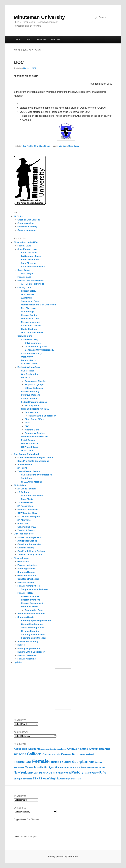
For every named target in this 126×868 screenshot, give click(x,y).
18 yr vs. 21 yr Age (34, 385)
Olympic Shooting (30, 631)
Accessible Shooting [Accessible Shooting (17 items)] (27, 749)
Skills (28, 40)
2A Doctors (27, 298)
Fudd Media (27, 499)
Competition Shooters (32, 624)
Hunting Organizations (29, 648)
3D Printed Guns (30, 447)
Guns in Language (27, 230)
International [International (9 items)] (19, 767)
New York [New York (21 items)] (20, 773)
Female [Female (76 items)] (40, 761)
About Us (55, 40)
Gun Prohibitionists (24, 534)
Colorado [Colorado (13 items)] (56, 754)
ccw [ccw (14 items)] (47, 754)
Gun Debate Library (27, 227)
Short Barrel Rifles (34, 419)
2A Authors (23, 492)
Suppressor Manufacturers (35, 589)
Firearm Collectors (27, 655)
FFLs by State (32, 405)
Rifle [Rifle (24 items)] (103, 772)
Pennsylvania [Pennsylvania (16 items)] (63, 773)
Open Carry (74, 146)
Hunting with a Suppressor (42, 416)
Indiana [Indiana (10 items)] (98, 762)
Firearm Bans (24, 277)
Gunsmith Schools (27, 575)
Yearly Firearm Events (29, 471)
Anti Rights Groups (27, 541)
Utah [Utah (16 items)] (46, 779)
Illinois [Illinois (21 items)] (90, 762)
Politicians (23, 523)
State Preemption (30, 260)
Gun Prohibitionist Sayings (31, 551)
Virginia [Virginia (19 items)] (54, 779)
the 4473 (25, 378)
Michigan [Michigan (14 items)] (49, 767)
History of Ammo (30, 607)
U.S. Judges (27, 273)
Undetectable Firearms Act (35, 437)
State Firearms (29, 263)
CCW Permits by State (36, 346)
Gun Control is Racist (32, 332)
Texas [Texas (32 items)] (38, 778)
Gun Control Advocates (29, 544)
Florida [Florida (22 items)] (54, 762)
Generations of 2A (27, 527)
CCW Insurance (33, 343)
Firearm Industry (22, 558)
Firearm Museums (26, 659)
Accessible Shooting (28, 641)
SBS (27, 426)
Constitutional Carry (31, 353)
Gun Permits (27, 371)
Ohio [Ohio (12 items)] (51, 773)
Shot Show (27, 478)
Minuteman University (39, 17)
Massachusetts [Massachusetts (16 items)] (34, 767)
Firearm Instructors (27, 565)
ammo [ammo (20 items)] (84, 749)
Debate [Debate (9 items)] (82, 755)
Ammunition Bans (34, 610)
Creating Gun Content (28, 220)
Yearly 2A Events (26, 530)
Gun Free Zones (29, 364)
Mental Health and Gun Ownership (39, 305)
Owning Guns (24, 287)
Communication (25, 223)
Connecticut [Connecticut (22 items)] (70, 754)
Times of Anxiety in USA (30, 555)
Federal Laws (24, 246)
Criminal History (26, 548)
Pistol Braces (28, 440)
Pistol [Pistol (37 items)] (76, 772)
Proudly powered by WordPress (63, 856)
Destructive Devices (35, 433)
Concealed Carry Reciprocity (39, 350)
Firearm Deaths (29, 315)
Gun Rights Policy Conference (37, 475)
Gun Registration (30, 374)
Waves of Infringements (29, 537)
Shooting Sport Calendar (34, 638)
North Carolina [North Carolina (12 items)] (35, 773)
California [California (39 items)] (36, 754)
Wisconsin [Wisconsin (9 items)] (77, 779)
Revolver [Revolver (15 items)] (94, 773)
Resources (41, 40)
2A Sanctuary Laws (31, 256)
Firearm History (25, 593)
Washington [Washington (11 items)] (66, 779)
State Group (45, 146)
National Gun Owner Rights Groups (35, 457)
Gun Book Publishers (32, 496)
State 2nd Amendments (33, 267)
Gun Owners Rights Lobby (27, 454)
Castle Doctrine (29, 329)
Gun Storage (28, 312)
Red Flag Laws (29, 308)
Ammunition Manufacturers (31, 614)
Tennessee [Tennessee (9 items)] (28, 779)
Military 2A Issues (34, 388)
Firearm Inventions (31, 600)
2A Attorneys (24, 520)
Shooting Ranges (26, 572)
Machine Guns (32, 430)
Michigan (63, 146)
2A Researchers (25, 506)
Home (17, 40)
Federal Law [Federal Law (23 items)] (23, 762)
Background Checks (35, 381)
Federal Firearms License (34, 402)
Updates (18, 662)
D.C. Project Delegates (29, 516)
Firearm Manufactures (29, 586)
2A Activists (20, 485)
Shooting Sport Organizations (36, 621)
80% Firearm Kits (30, 444)
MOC (19, 62)
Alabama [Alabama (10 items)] (62, 749)
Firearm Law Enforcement (31, 280)
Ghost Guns (27, 450)
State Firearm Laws (27, 249)
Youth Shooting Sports (33, 628)
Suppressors (31, 412)
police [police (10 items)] (85, 773)
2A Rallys (22, 468)
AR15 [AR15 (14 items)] (108, 749)
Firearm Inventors (30, 596)
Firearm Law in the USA (26, 242)
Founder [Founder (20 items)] (66, 762)
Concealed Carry (30, 339)
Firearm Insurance (30, 322)
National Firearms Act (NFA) (35, 409)
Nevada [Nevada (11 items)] (90, 767)
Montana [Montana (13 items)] (81, 767)
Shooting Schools (26, 569)
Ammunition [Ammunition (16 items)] (96, 749)
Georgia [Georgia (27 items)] (78, 762)
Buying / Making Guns (29, 367)
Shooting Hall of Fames (33, 634)
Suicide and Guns (30, 301)
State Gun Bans (29, 253)
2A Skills (18, 216)
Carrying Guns (25, 336)
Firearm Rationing (30, 391)
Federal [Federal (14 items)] (90, 754)
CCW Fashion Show (27, 513)
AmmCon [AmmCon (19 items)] (73, 749)
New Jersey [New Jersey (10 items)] (100, 767)
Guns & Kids (28, 294)
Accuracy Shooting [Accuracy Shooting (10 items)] (49, 749)
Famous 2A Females (28, 510)
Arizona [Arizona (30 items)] (20, 754)
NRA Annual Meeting (32, 482)
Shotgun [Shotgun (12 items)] (18, 779)
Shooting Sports (26, 617)
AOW (27, 423)
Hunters (21, 645)
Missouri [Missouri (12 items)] (71, 767)
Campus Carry (28, 360)
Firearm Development (32, 603)
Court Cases (24, 270)
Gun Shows (23, 561)
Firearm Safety (29, 291)
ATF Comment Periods (33, 284)
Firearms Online (26, 582)
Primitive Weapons (31, 395)
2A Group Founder (27, 489)
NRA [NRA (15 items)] (46, 773)
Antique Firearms (30, 399)
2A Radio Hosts (25, 503)
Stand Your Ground (31, 326)
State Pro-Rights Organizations (33, 461)
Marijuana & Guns (30, 319)
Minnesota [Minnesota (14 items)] (61, 767)
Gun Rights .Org (30, 146)
